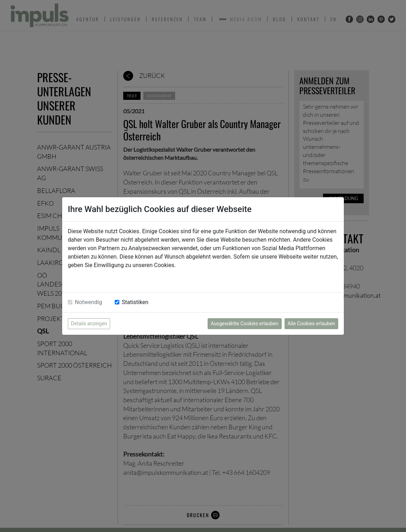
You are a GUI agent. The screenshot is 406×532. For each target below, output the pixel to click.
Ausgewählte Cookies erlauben (245, 324)
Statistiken (135, 302)
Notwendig (88, 302)
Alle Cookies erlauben (311, 324)
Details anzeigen (89, 324)
